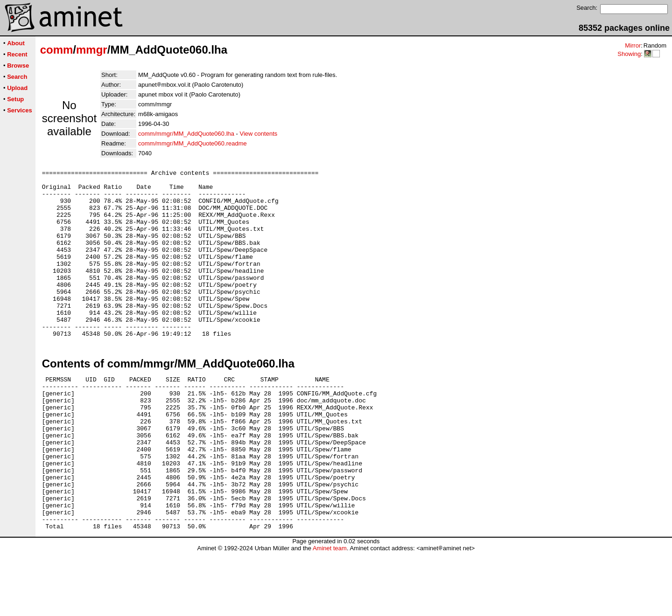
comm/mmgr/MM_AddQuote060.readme (192, 143)
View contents (259, 134)
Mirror (633, 45)
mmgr (92, 50)
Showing (629, 54)
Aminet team (330, 613)
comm (57, 50)
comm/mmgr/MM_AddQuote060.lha (186, 134)
